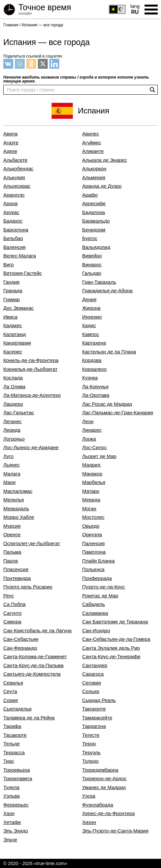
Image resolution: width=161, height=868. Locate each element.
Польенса (94, 569)
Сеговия (92, 683)
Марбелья (94, 482)
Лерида (12, 430)
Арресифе (94, 204)
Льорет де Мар (99, 456)
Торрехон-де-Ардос (105, 779)
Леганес (13, 422)
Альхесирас (17, 186)
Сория (11, 700)
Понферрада (97, 578)
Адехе (10, 151)
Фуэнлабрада (98, 805)
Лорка (89, 439)
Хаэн (9, 813)
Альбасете (15, 160)
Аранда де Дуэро (102, 186)
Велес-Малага (20, 256)
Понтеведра (17, 578)
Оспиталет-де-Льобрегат (32, 543)
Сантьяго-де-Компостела (32, 674)
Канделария (17, 343)
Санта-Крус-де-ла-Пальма (33, 665)
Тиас (9, 761)
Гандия (11, 282)
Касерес (13, 352)
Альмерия (94, 178)
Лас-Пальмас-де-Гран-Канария (118, 413)
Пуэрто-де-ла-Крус (104, 587)
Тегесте (91, 735)
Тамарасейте (97, 718)
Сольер (91, 691)
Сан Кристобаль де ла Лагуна (37, 631)
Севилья (13, 683)
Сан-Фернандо (20, 648)
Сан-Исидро (96, 631)
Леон (88, 422)
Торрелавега (18, 779)
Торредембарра (100, 770)
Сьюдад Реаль (99, 700)
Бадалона (94, 212)
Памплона (94, 552)
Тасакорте (15, 735)
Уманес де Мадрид (104, 787)
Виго (9, 265)
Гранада (13, 291)
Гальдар (92, 273)
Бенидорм (94, 230)
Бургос (90, 238)
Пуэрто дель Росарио (28, 587)
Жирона (92, 308)
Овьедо (91, 526)
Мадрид (91, 465)
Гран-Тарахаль (99, 282)
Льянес (12, 465)
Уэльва (12, 796)
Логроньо (14, 439)
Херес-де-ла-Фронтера (109, 813)
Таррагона (94, 726)
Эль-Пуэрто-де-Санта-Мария (115, 831)
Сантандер (95, 665)
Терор (89, 744)
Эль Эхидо (16, 831)
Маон (10, 482)
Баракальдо (96, 221)
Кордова (92, 360)
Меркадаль (16, 509)
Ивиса (10, 317)
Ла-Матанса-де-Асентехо (32, 395)
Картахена (94, 343)
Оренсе (12, 535)
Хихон (89, 822)
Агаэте (11, 143)
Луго (8, 456)
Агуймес (92, 143)
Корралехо (95, 369)
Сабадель (94, 604)
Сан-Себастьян (21, 639)
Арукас (11, 212)
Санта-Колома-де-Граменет (35, 657)
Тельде (12, 744)
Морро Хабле (19, 517)
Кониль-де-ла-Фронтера (31, 360)
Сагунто (13, 613)
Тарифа (12, 726)
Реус (9, 596)
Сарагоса (93, 674)
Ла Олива (14, 387)
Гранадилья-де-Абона (107, 291)
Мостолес (94, 517)
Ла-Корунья (95, 387)
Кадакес (13, 325)
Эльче (10, 840)
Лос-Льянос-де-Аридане (31, 447)
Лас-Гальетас (19, 413)
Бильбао (13, 238)
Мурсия (12, 526)
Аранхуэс (14, 195)
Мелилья (13, 500)
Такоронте (94, 709)
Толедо (91, 761)
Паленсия (94, 543)
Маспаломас (18, 491)
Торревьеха (17, 770)
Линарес (92, 430)
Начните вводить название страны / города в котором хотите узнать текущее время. (76, 79)
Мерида (91, 500)
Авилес (91, 134)
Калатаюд (15, 334)
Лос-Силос (95, 447)
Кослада (13, 378)
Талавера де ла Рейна (29, 718)
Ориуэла (92, 535)
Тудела (11, 787)
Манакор (92, 474)
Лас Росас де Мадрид (107, 404)
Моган (89, 509)
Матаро (91, 491)
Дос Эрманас (18, 308)
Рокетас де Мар (100, 596)
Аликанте (93, 151)
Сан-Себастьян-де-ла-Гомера (116, 639)
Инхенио (92, 317)
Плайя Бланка (99, 561)
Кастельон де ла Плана (109, 352)
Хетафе (12, 822)
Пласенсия (16, 569)
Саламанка (95, 613)
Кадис (89, 325)
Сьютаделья (17, 709)
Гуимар (12, 300)
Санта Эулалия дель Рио (111, 648)
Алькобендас (18, 169)
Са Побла (14, 604)
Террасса (14, 753)
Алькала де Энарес (105, 160)
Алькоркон (94, 169)
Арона (10, 204)
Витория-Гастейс (23, 273)
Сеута (10, 691)
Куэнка (90, 378)
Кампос (91, 334)
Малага (12, 474)
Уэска (89, 796)
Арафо (90, 195)
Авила (10, 134)
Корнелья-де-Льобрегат (30, 369)
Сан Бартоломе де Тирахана (115, 622)
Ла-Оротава (96, 395)
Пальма (12, 552)
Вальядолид (96, 247)
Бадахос (13, 221)
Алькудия (14, 178)
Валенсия (14, 247)
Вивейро (92, 256)
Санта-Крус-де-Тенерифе (111, 657)
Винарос (92, 265)
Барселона (16, 230)
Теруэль (92, 753)
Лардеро (13, 404)
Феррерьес (16, 805)
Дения (89, 300)
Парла (11, 561)
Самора (12, 622)
